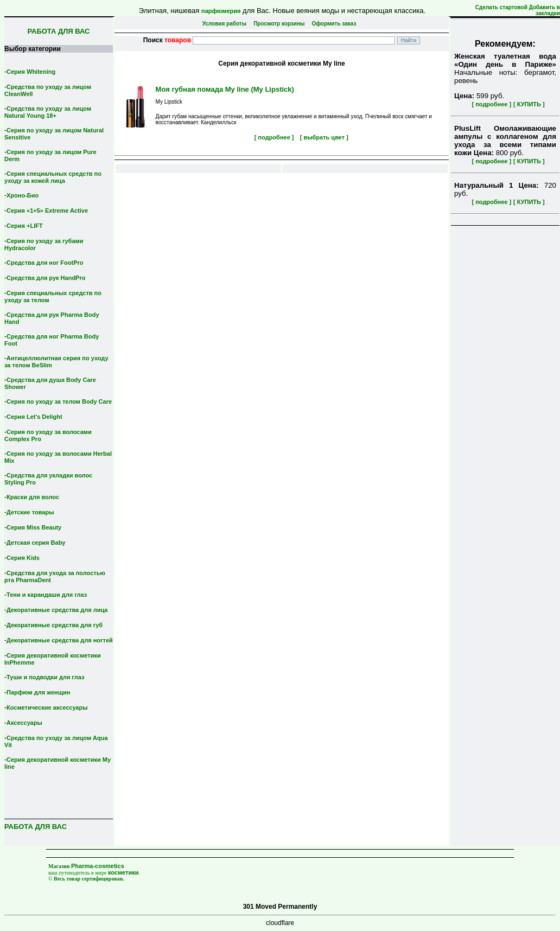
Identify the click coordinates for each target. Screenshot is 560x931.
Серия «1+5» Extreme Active (47, 211)
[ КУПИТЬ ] (529, 104)
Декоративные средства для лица (57, 610)
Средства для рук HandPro (46, 278)
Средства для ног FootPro (45, 263)
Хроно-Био (23, 195)
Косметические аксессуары (47, 707)
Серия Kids (23, 558)
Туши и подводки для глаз (45, 677)
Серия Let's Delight (34, 417)
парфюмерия (221, 11)
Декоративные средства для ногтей (60, 640)
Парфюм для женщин (38, 692)
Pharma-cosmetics (98, 866)
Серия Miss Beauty (34, 527)
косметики (123, 872)
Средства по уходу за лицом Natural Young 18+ (48, 112)
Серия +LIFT (25, 226)
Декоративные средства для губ (55, 625)
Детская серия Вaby (36, 543)
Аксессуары (24, 723)
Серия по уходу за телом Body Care (59, 401)
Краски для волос (33, 497)
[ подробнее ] (491, 104)
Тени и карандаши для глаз (47, 595)
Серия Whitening (31, 72)
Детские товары (30, 512)
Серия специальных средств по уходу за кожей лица (53, 177)
